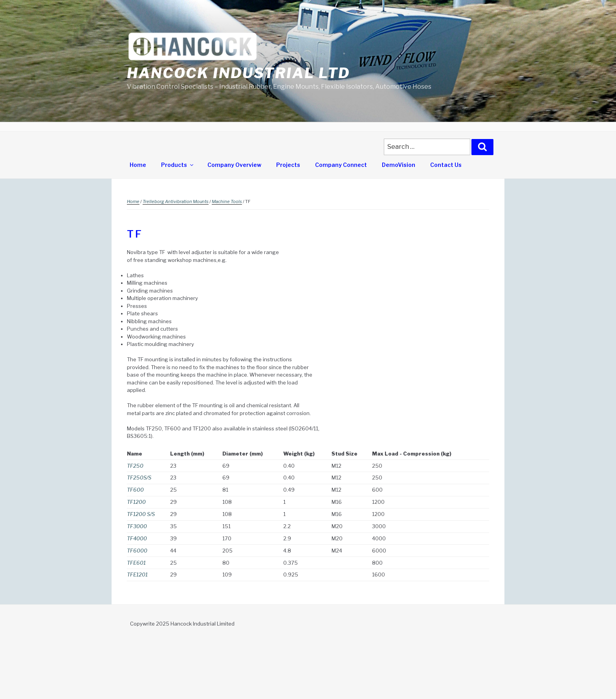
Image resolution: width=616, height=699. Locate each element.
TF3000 (137, 526)
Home (138, 165)
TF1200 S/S (141, 514)
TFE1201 (137, 575)
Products (178, 165)
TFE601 (136, 563)
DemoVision (399, 165)
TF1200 (136, 502)
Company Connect (341, 165)
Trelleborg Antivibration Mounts (176, 201)
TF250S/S (139, 478)
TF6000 (137, 551)
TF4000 (137, 538)
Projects (288, 165)
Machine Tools (227, 201)
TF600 (135, 490)
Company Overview (234, 165)
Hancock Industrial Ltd (238, 73)
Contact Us (446, 165)
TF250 (135, 466)
